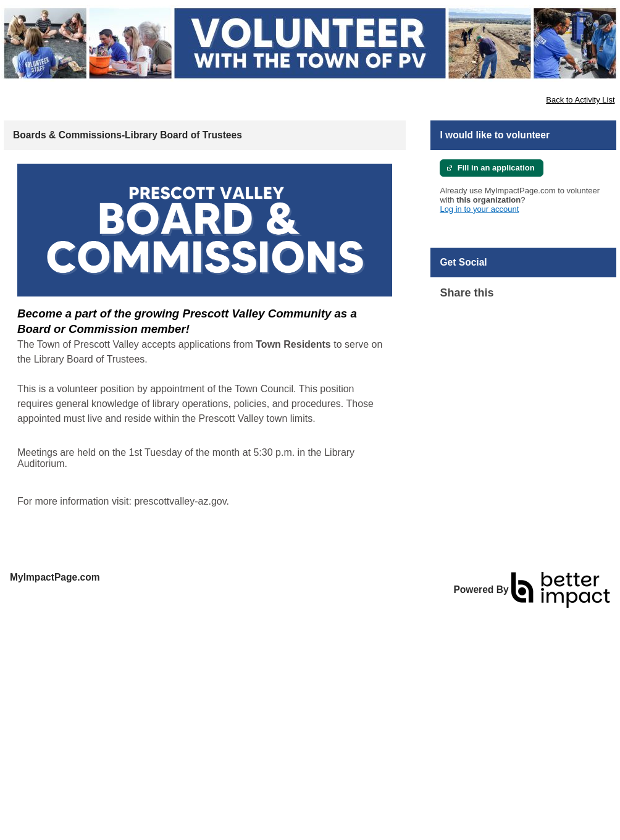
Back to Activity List (580, 100)
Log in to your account (479, 209)
